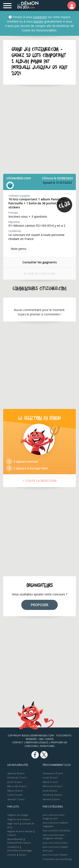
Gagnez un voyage (18, 815)
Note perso (19, 249)
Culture (12, 835)
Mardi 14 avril (15, 791)
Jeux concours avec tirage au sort (54, 817)
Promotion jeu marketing (57, 859)
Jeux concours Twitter (55, 855)
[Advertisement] (39, 129)
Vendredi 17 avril (17, 778)
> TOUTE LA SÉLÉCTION (39, 481)
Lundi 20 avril (50, 778)
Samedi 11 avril (16, 799)
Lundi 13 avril (15, 795)
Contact (17, 742)
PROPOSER (39, 605)
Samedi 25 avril (51, 799)
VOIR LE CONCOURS (40, 274)
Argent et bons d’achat (20, 831)
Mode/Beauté (15, 839)
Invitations (13, 847)
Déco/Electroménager (20, 850)
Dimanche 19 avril (53, 773)
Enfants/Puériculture (19, 843)
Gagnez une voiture (19, 819)
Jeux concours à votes (55, 843)
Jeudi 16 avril (15, 782)
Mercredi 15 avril (17, 786)
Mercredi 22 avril (52, 786)
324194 (68, 194)
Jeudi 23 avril (50, 791)
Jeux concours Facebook (57, 830)
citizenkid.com (19, 178)
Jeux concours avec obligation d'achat (54, 837)
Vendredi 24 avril (52, 795)
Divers (23, 855)
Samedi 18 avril (16, 773)
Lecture (12, 855)
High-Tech (13, 823)
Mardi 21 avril (50, 782)
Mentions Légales (37, 742)
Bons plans (47, 746)
